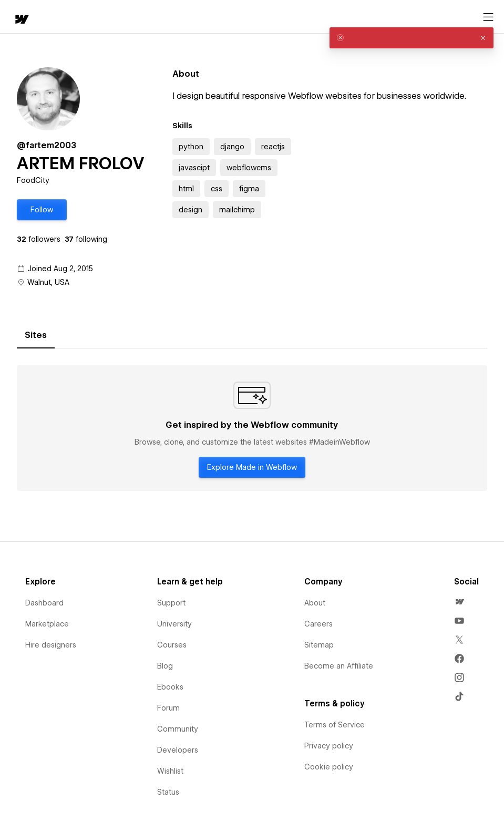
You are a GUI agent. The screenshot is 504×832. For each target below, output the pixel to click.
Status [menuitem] (168, 792)
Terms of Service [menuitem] (335, 725)
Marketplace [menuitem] (47, 624)
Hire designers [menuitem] (51, 645)
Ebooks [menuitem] (170, 687)
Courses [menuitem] (172, 645)
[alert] (412, 38)
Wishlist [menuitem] (170, 771)
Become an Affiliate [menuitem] (339, 666)
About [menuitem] (315, 603)
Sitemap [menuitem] (319, 645)
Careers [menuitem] (318, 624)
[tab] (36, 335)
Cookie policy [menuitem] (329, 767)
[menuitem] (459, 602)
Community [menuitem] (178, 729)
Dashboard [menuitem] (44, 603)
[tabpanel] (252, 428)
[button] (42, 210)
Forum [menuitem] (168, 708)
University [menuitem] (174, 624)
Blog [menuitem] (165, 666)
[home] (21, 20)
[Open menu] (488, 17)
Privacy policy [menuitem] (329, 746)
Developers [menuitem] (178, 750)
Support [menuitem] (171, 603)
